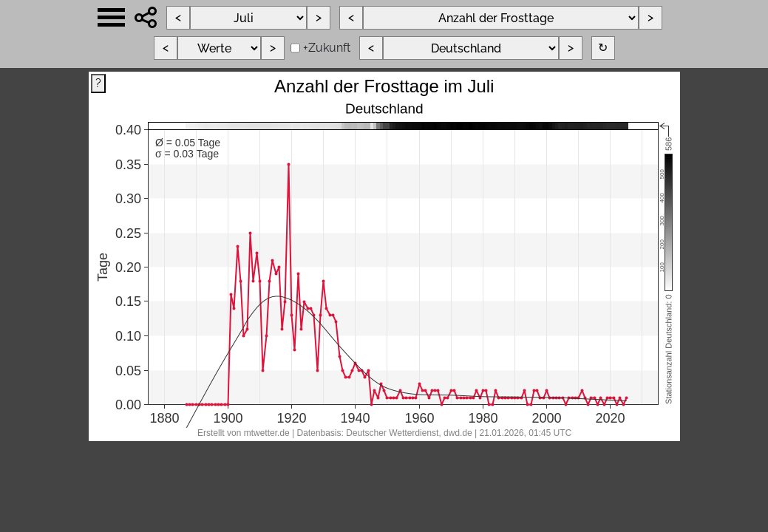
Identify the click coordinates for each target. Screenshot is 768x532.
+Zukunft (327, 48)
